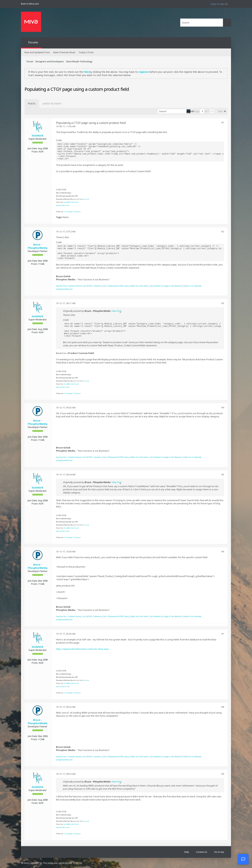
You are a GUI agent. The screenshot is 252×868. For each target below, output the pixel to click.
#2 (223, 231)
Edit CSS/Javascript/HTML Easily (116, 286)
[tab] (32, 104)
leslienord (86, 199)
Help (187, 852)
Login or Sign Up (219, 4)
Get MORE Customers (92, 286)
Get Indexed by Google (159, 286)
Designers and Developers (50, 61)
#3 (223, 303)
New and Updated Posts (37, 52)
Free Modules (176, 286)
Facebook (69, 212)
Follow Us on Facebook (192, 286)
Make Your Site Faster (139, 286)
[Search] (202, 23)
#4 (223, 407)
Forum (30, 61)
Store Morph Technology (79, 61)
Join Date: (33, 148)
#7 (223, 634)
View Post (116, 311)
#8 (223, 707)
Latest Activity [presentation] (52, 104)
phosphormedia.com (64, 289)
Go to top (219, 852)
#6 (223, 551)
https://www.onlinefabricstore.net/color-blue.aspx (82, 649)
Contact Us (202, 852)
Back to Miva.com (30, 4)
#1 (223, 122)
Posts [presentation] (32, 104)
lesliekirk (38, 136)
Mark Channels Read (64, 52)
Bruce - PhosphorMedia (38, 246)
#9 (223, 774)
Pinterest (77, 212)
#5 (223, 475)
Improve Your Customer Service (69, 286)
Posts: (35, 152)
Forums (33, 42)
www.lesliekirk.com (63, 205)
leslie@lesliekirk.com (71, 202)
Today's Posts (86, 52)
